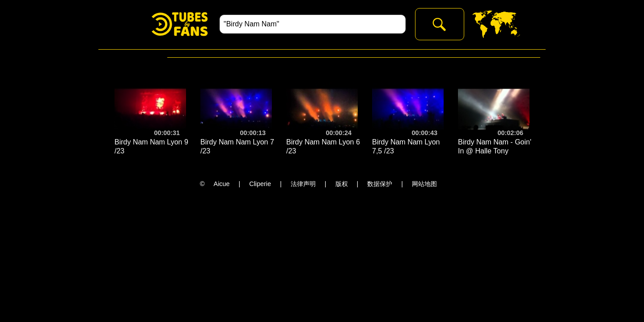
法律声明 (303, 184)
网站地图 (424, 184)
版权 (342, 184)
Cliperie (260, 184)
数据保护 (380, 184)
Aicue (222, 184)
